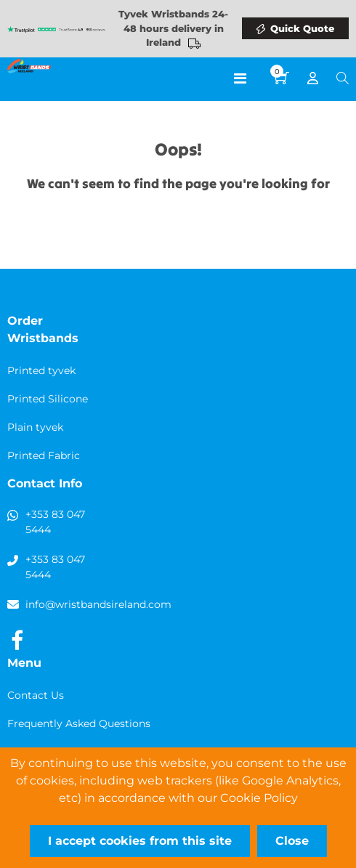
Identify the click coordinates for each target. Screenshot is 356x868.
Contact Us (36, 695)
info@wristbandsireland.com (98, 604)
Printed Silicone (48, 399)
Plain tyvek (35, 427)
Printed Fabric (44, 455)
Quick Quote (302, 28)
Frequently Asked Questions (79, 723)
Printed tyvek (41, 370)
